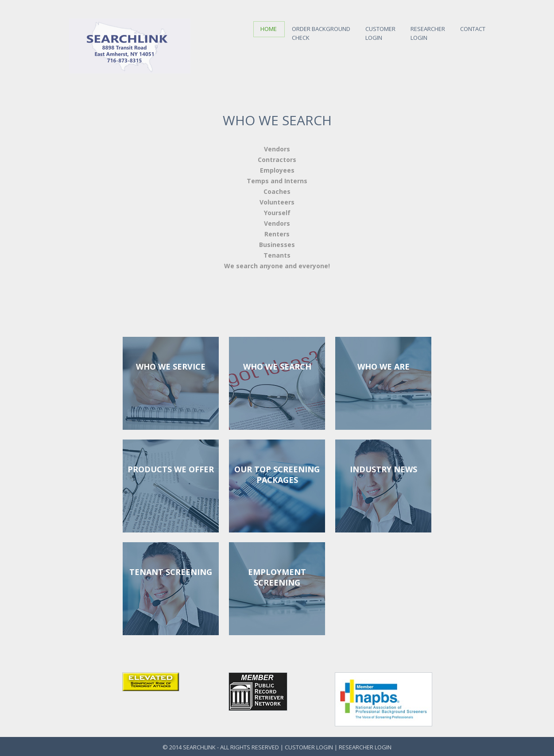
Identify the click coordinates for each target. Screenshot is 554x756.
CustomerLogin (380, 31)
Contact (473, 27)
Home (269, 29)
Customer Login (310, 747)
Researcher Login (365, 747)
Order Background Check (321, 31)
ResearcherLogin (428, 31)
